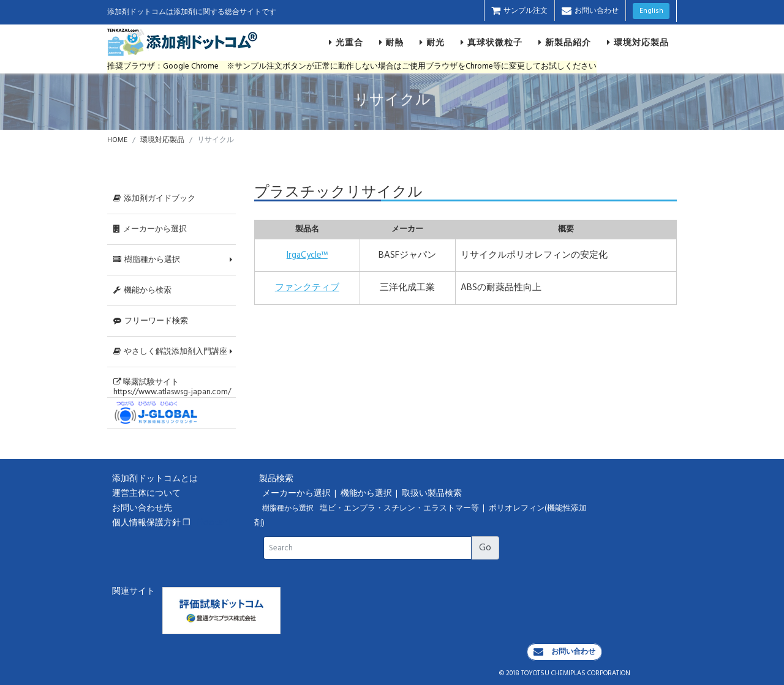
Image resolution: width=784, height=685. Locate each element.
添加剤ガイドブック (154, 199)
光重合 (346, 42)
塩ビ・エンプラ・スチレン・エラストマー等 (400, 509)
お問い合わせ (590, 11)
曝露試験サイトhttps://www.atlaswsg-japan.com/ (172, 387)
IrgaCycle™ (307, 255)
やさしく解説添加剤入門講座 (170, 352)
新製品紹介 (565, 42)
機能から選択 (367, 494)
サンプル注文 (519, 11)
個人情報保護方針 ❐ (151, 523)
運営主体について (146, 494)
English (651, 11)
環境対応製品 (638, 42)
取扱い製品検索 (433, 494)
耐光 (432, 42)
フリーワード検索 (151, 321)
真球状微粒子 (492, 42)
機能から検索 (142, 290)
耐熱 (392, 42)
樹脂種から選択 (147, 260)
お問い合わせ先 (142, 508)
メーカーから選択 (150, 229)
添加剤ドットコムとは (155, 479)
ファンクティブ (307, 288)
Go (485, 548)
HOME (117, 140)
